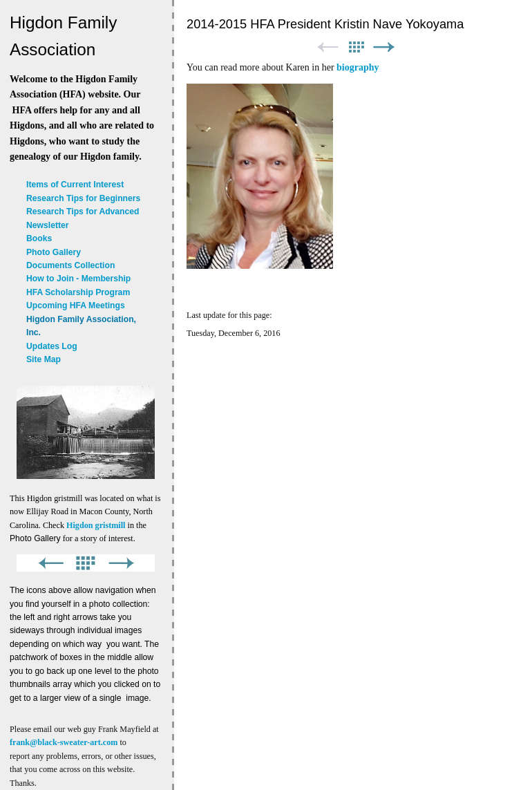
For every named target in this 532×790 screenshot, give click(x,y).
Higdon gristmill (96, 525)
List (356, 47)
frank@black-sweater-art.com (64, 742)
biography (358, 67)
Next (384, 47)
